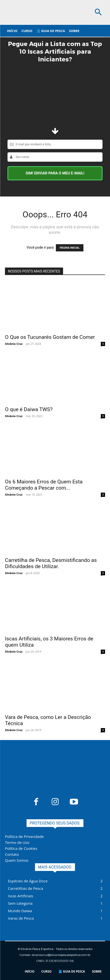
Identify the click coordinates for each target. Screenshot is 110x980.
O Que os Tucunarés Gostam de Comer (50, 337)
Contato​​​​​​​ (12, 854)
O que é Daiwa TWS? (29, 409)
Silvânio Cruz (14, 344)
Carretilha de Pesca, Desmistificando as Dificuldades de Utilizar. (51, 563)
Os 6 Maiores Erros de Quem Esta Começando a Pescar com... (44, 485)
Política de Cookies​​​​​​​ (21, 848)
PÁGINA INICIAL (70, 248)
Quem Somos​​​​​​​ (17, 860)
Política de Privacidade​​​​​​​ (24, 836)
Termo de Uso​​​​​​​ (17, 842)
